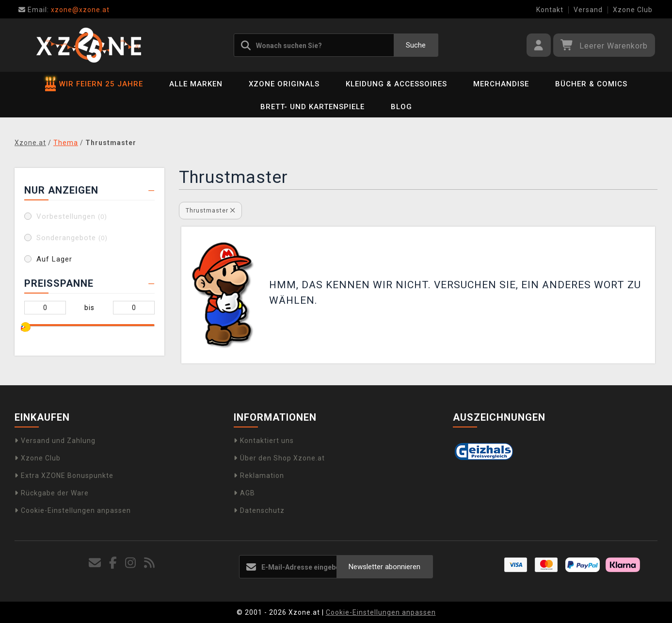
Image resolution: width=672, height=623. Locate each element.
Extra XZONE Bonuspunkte (64, 475)
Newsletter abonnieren (384, 567)
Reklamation (259, 475)
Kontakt (550, 10)
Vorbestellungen (72, 216)
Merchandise (501, 84)
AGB (244, 493)
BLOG (401, 107)
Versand (588, 10)
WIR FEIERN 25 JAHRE (94, 84)
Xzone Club (633, 10)
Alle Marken (196, 84)
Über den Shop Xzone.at (279, 458)
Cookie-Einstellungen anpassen (73, 510)
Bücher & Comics (591, 84)
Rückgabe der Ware (52, 493)
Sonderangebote (72, 238)
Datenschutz (259, 510)
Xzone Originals (284, 84)
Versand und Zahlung (55, 441)
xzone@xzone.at (64, 10)
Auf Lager (54, 259)
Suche (416, 45)
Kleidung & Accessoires (396, 84)
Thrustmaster (210, 210)
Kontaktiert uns (264, 441)
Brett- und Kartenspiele (312, 107)
